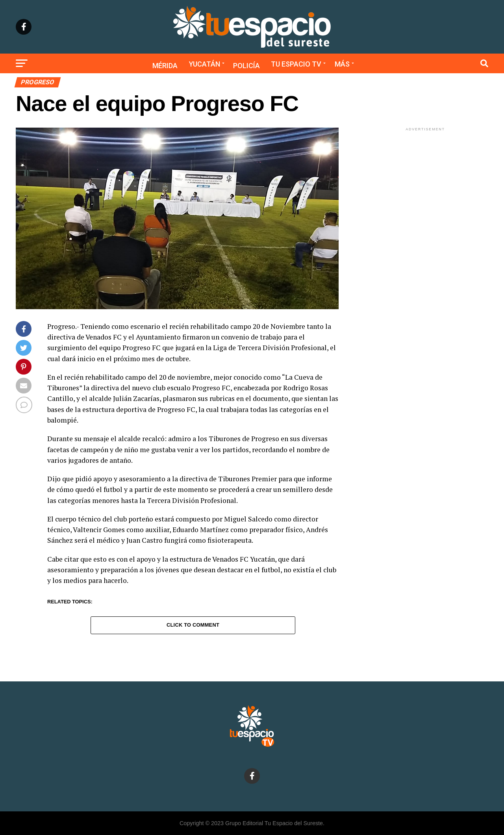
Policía (246, 66)
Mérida (165, 66)
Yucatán (205, 64)
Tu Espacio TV (296, 64)
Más (342, 64)
